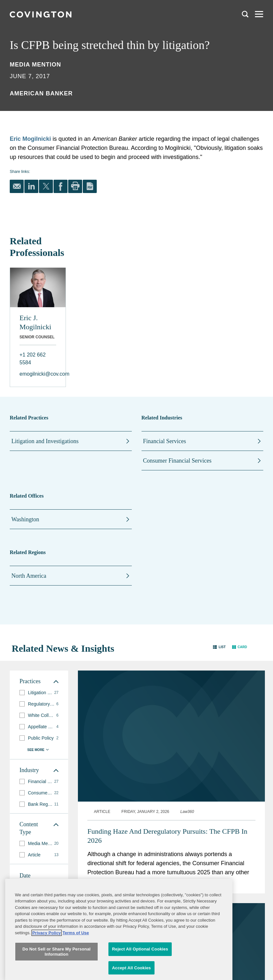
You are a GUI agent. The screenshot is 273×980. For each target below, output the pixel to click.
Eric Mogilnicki (30, 139)
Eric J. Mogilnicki (35, 322)
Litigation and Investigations (45, 441)
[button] (219, 647)
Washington (25, 519)
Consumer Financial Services (177, 461)
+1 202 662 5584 (33, 359)
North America (29, 576)
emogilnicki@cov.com (38, 374)
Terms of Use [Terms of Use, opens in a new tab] (76, 962)
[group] (39, 693)
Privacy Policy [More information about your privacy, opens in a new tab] (46, 962)
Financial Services (165, 441)
